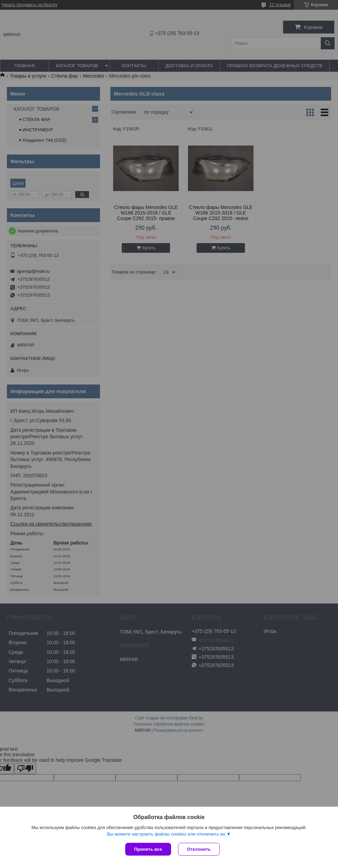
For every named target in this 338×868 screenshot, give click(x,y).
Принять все (148, 849)
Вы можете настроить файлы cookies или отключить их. (167, 834)
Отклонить (199, 849)
